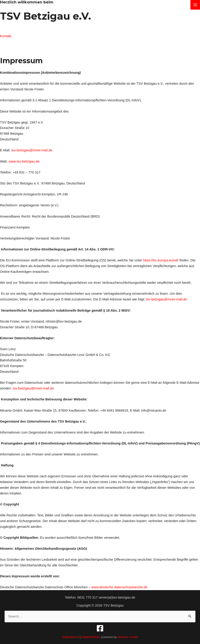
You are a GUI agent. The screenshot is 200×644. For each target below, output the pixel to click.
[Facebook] (100, 628)
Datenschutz (91, 636)
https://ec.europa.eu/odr (161, 260)
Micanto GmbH (128, 636)
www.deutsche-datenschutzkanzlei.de (119, 587)
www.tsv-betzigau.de (24, 161)
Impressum (71, 636)
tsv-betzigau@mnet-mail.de (32, 150)
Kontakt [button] (6, 36)
